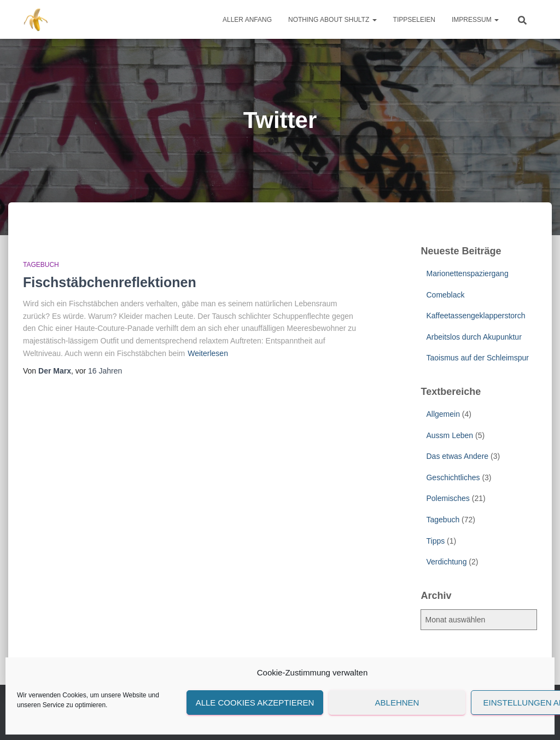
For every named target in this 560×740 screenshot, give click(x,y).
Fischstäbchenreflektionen (110, 282)
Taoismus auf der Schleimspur (477, 358)
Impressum (475, 20)
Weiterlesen (208, 353)
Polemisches (448, 498)
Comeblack (445, 295)
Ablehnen (397, 703)
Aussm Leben (450, 435)
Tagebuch (41, 265)
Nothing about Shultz (332, 20)
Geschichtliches (453, 477)
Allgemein (443, 414)
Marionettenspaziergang (467, 273)
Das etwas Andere (457, 456)
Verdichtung (446, 562)
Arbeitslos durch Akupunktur (474, 337)
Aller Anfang (247, 20)
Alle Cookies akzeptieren (255, 703)
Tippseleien (414, 20)
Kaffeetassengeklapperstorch (476, 316)
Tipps (435, 541)
